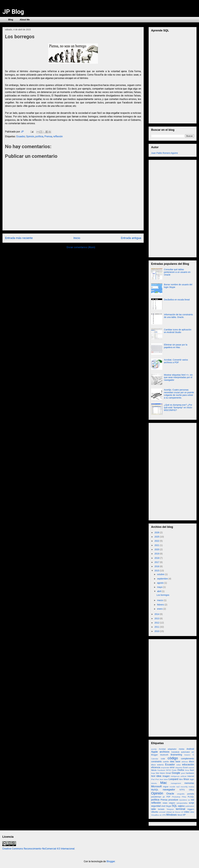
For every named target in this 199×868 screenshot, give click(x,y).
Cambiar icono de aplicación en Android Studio (178, 331)
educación (188, 765)
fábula (154, 770)
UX (182, 812)
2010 (157, 631)
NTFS (182, 790)
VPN (164, 815)
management (176, 783)
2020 (157, 549)
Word (180, 815)
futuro (162, 773)
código (173, 758)
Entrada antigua (131, 238)
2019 (157, 554)
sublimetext (190, 806)
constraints (156, 762)
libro (181, 779)
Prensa (48, 136)
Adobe (181, 749)
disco (191, 762)
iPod (157, 779)
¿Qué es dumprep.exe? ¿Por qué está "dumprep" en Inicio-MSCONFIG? (178, 407)
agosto (161, 583)
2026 (157, 532)
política (39, 136)
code (163, 759)
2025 (157, 537)
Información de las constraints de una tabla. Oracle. (178, 316)
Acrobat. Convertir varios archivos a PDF (176, 361)
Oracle (170, 794)
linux (186, 779)
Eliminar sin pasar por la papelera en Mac (176, 346)
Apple (154, 752)
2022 (157, 541)
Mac (164, 783)
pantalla (191, 794)
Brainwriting (176, 755)
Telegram (170, 809)
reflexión (58, 136)
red (192, 800)
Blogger (154, 755)
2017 (157, 562)
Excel (185, 768)
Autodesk (175, 752)
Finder (174, 770)
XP (184, 815)
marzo (160, 600)
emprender (165, 768)
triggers (191, 809)
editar (179, 765)
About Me (25, 20)
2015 (157, 571)
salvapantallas (182, 803)
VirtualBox (155, 815)
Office (191, 790)
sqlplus (181, 806)
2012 (157, 623)
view (192, 812)
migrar (166, 787)
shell (163, 806)
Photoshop (176, 797)
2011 (157, 627)
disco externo (157, 765)
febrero (161, 605)
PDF (168, 797)
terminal (180, 809)
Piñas (184, 797)
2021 (157, 545)
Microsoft (156, 786)
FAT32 (168, 770)
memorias (189, 783)
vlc (161, 815)
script (191, 803)
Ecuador (21, 136)
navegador (169, 790)
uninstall (162, 812)
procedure (173, 800)
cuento (166, 762)
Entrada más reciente (19, 238)
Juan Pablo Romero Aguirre (164, 153)
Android (190, 749)
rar (189, 800)
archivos (165, 752)
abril (159, 591)
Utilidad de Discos (173, 812)
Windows (171, 815)
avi (193, 752)
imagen (166, 776)
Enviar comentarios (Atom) (81, 247)
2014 (157, 614)
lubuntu (154, 783)
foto (157, 773)
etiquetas (179, 768)
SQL (175, 806)
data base (175, 762)
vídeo (187, 812)
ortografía (181, 794)
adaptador (172, 749)
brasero (187, 755)
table (153, 809)
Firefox (181, 770)
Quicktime (183, 800)
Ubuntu (155, 812)
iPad (153, 779)
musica (191, 787)
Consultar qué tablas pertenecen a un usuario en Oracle (177, 272)
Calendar (155, 759)
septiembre (163, 579)
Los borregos (163, 595)
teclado (161, 809)
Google (176, 773)
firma (187, 770)
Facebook (161, 770)
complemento (187, 759)
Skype (169, 806)
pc (164, 797)
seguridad (156, 806)
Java (161, 779)
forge (153, 773)
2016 (157, 566)
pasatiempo (156, 797)
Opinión (30, 136)
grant (183, 773)
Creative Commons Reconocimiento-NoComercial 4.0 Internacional (38, 849)
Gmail (168, 773)
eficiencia (156, 767)
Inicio (77, 238)
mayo (160, 587)
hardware (190, 773)
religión (172, 803)
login (192, 779)
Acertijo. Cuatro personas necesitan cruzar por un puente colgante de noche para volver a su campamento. (179, 394)
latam (166, 779)
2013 (157, 618)
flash (192, 770)
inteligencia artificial (179, 776)
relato (165, 803)
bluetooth (164, 755)
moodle (172, 787)
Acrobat (162, 749)
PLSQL (191, 797)
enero (160, 609)
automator (185, 752)
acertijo (154, 749)
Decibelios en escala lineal (177, 300)
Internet (191, 776)
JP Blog (13, 12)
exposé (191, 768)
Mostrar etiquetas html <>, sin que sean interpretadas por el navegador (178, 377)
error (172, 767)
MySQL (155, 790)
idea (159, 776)
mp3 (178, 787)
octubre (161, 574)
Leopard (174, 779)
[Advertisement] (174, 208)
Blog (11, 20)
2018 (157, 558)
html (153, 776)
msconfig (184, 787)
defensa (185, 762)
